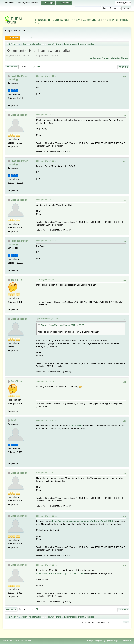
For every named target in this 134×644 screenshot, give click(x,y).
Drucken (123, 67)
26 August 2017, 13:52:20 (46, 381)
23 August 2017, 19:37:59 (46, 241)
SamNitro (16, 280)
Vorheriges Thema (99, 58)
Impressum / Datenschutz (52, 20)
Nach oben (11, 609)
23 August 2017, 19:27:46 (46, 200)
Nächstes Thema (119, 58)
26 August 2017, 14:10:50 (46, 420)
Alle (39, 66)
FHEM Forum (13, 20)
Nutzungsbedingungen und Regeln (106, 641)
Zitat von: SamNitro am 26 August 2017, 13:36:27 (62, 325)
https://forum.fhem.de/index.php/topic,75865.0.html (60, 573)
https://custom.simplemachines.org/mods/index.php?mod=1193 (82, 521)
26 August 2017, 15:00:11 (46, 516)
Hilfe (89, 641)
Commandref (91, 20)
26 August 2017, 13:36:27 (49, 280)
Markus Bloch (19, 115)
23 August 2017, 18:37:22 (46, 115)
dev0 (13, 420)
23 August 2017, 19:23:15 (46, 161)
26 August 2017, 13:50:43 (49, 319)
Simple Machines (25, 641)
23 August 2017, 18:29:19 (46, 76)
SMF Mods (77, 426)
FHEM (76, 20)
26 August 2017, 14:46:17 (46, 473)
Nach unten (12, 67)
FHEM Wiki (110, 20)
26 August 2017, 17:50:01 (46, 565)
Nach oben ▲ (126, 641)
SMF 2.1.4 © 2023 (10, 641)
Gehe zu (86, 623)
